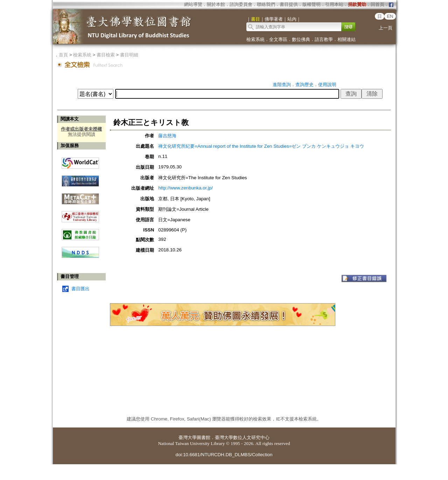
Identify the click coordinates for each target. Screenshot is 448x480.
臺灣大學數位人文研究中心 (242, 437)
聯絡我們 (266, 4)
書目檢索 (106, 55)
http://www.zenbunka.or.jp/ (185, 188)
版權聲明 (311, 4)
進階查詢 (282, 85)
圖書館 (204, 437)
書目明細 (129, 55)
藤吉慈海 (167, 136)
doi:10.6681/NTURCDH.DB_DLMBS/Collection (224, 455)
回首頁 (377, 4)
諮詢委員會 (241, 4)
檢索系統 (255, 39)
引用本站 (334, 4)
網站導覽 (193, 4)
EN (390, 16)
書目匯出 (80, 289)
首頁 (63, 55)
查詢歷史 (304, 85)
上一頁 (386, 28)
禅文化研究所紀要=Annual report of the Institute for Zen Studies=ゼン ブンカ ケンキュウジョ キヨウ (261, 146)
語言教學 (324, 39)
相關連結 (346, 39)
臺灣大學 (188, 437)
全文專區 (278, 39)
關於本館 (216, 4)
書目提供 (289, 4)
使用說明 (327, 85)
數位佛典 (301, 39)
